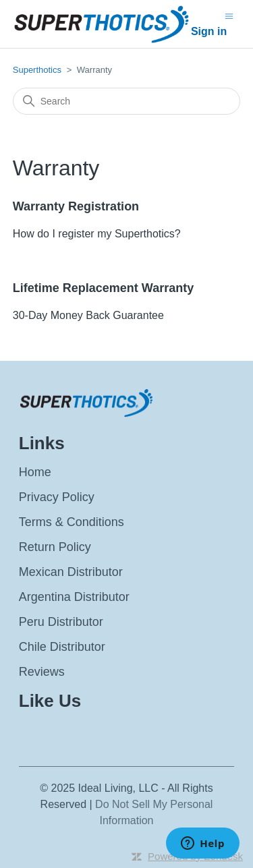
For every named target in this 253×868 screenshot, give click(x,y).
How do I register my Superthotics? (97, 234)
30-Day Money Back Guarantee (88, 315)
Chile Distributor (62, 647)
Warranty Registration (76, 206)
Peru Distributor (61, 622)
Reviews (42, 672)
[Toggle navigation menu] (229, 15)
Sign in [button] (209, 31)
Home (35, 472)
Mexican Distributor (71, 572)
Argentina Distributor (74, 597)
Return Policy (55, 547)
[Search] (127, 101)
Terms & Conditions (72, 522)
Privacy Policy (57, 497)
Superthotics (38, 70)
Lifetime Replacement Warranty (103, 288)
